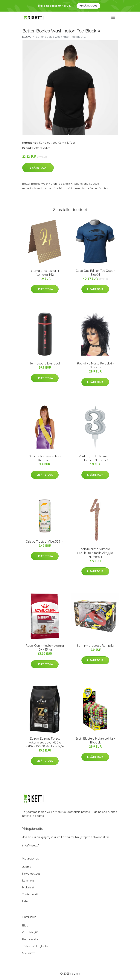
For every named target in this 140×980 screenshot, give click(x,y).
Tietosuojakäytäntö (35, 946)
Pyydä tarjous (88, 6)
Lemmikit (28, 880)
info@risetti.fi (31, 845)
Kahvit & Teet (67, 143)
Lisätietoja (38, 168)
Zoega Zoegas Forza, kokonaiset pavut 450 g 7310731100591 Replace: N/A (45, 742)
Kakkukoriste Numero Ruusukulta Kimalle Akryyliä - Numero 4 (95, 553)
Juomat (27, 867)
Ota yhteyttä (30, 932)
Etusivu (27, 37)
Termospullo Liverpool (45, 363)
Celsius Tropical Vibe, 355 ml (45, 541)
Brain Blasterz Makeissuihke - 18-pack (95, 740)
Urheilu (27, 901)
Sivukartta (29, 953)
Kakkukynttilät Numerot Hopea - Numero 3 (95, 458)
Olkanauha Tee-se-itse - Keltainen (45, 458)
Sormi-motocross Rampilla (95, 646)
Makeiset (28, 887)
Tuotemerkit (30, 894)
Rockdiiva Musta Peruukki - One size (95, 365)
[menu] (113, 17)
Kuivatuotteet (48, 143)
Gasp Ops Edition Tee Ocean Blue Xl (95, 273)
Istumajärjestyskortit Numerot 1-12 (45, 273)
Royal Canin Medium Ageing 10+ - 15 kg (45, 648)
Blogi (26, 925)
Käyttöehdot (31, 939)
